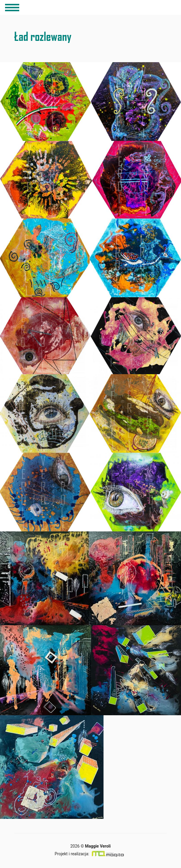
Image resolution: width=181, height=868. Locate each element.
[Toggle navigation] (12, 7)
